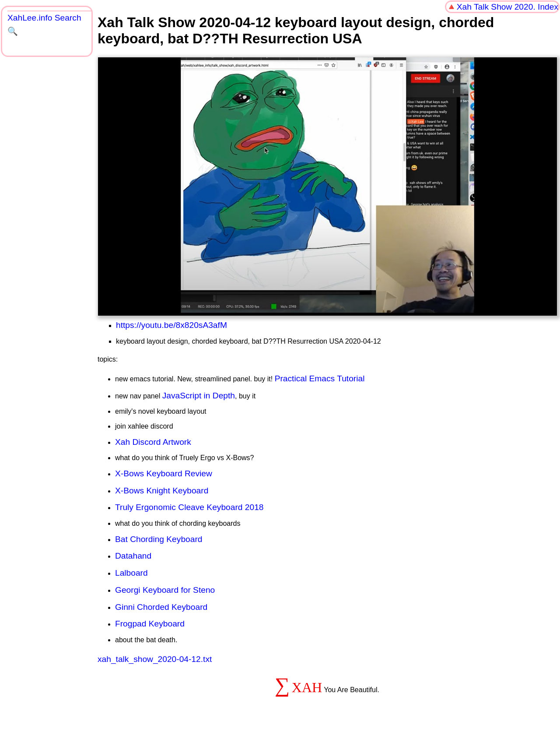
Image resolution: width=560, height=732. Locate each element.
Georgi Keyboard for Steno (165, 590)
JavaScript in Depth (199, 396)
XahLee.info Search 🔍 (44, 25)
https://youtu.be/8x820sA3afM (171, 325)
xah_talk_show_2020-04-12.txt (155, 659)
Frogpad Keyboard (150, 624)
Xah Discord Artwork (153, 442)
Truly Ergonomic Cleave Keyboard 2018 (189, 507)
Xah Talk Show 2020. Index (507, 7)
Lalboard (131, 573)
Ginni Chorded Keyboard (161, 607)
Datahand (133, 556)
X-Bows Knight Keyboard (162, 491)
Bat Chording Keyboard (159, 539)
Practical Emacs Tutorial (320, 378)
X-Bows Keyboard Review (164, 473)
